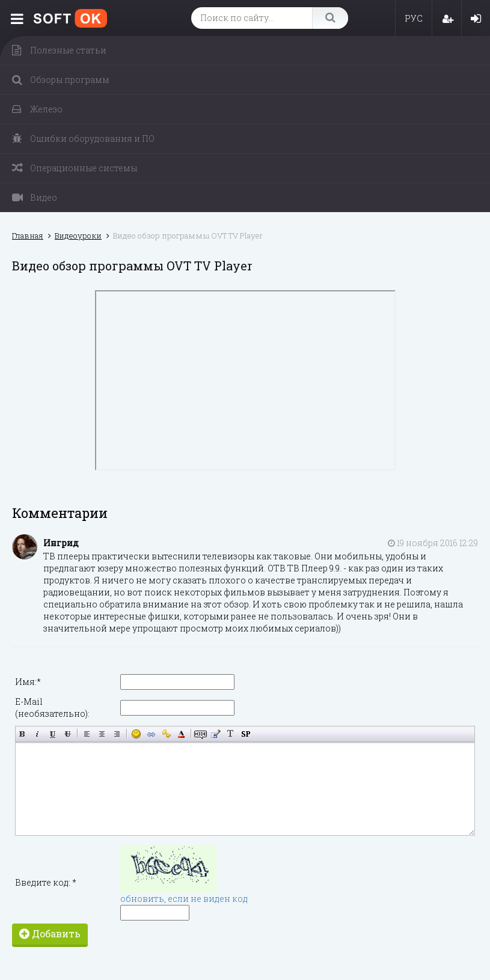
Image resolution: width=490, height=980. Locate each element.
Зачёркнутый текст (68, 734)
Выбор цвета (181, 734)
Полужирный (23, 734)
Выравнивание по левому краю (87, 734)
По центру (102, 734)
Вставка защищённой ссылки (166, 734)
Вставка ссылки (151, 734)
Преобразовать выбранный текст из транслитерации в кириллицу (231, 734)
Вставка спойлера (246, 734)
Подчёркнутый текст (53, 734)
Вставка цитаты (216, 734)
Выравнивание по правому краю (117, 734)
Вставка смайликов (136, 734)
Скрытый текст (201, 734)
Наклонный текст (38, 734)
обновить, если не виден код (184, 899)
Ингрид (61, 543)
